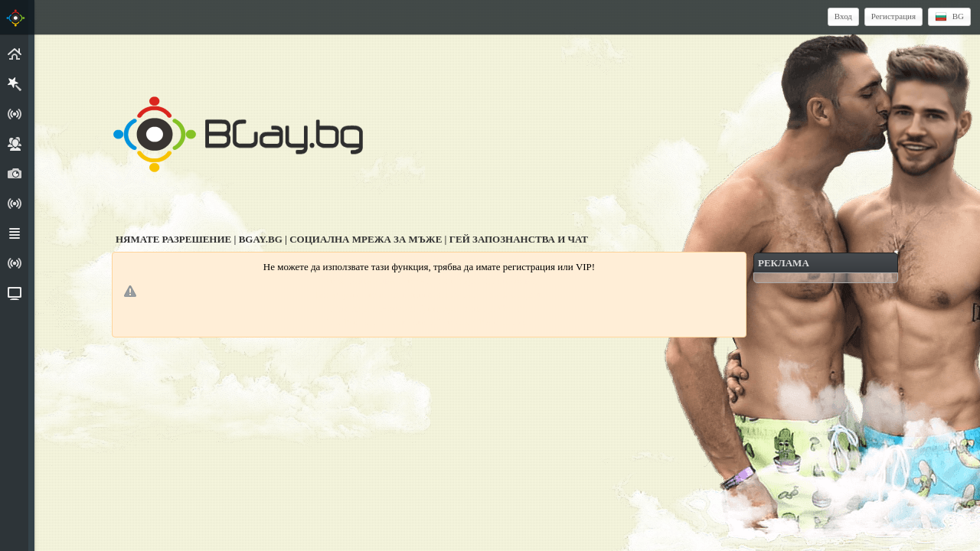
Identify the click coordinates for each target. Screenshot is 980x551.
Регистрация (893, 16)
